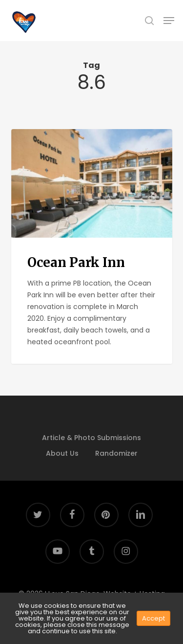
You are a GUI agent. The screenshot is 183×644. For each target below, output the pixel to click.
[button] (169, 21)
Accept (153, 618)
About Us (62, 453)
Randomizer (116, 453)
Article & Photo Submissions (91, 438)
